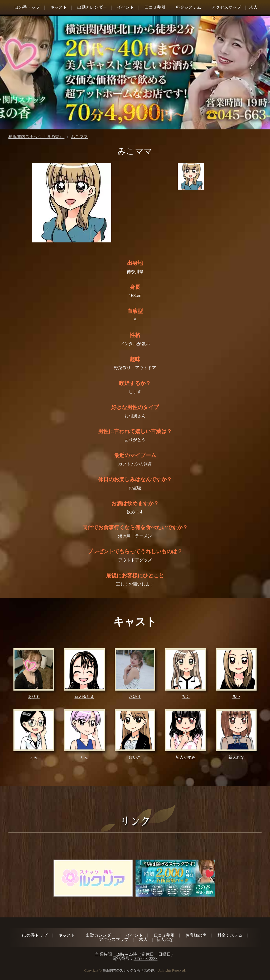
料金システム (189, 7)
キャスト (59, 7)
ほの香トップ (27, 7)
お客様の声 (196, 935)
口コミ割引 (155, 7)
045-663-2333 (146, 958)
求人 (253, 7)
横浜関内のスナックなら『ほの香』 (130, 970)
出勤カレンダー (92, 7)
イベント (126, 7)
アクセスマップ (226, 7)
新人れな (165, 939)
